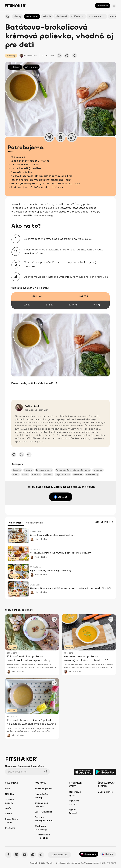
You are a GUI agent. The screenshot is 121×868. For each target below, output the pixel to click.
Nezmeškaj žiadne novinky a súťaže (24, 766)
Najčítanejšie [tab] (16, 523)
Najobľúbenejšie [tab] (34, 523)
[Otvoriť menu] (114, 6)
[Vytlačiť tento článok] (67, 56)
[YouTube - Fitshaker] (25, 855)
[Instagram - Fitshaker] (16, 855)
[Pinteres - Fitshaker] (41, 855)
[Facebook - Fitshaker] (8, 855)
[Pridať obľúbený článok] (59, 56)
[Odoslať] (46, 772)
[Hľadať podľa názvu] (8, 16)
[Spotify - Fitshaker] (33, 855)
